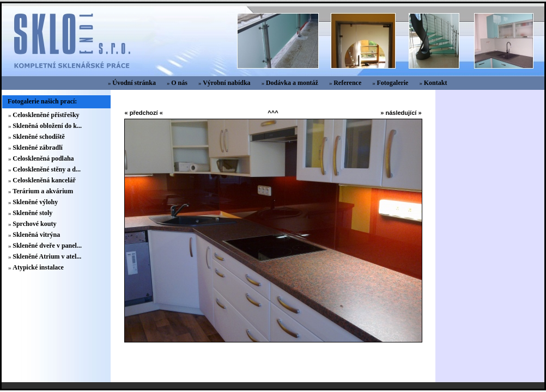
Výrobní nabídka (227, 83)
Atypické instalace (38, 267)
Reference (347, 83)
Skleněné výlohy (35, 202)
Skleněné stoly (32, 213)
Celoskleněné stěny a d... (47, 169)
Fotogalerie (392, 83)
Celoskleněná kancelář (44, 180)
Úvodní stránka (134, 83)
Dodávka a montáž (292, 83)
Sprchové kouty (34, 224)
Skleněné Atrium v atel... (47, 256)
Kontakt (436, 83)
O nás (179, 83)
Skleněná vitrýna (36, 235)
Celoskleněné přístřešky (46, 115)
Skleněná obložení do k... (47, 126)
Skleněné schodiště (39, 137)
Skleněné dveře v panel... (47, 246)
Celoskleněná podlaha (43, 158)
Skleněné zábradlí (38, 148)
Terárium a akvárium (43, 191)
